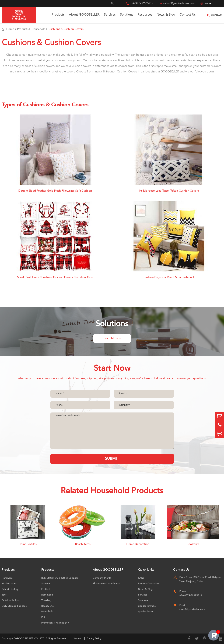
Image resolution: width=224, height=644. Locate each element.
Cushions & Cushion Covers (66, 29)
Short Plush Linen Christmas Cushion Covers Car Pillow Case (55, 277)
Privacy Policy (94, 639)
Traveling (46, 600)
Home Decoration (138, 544)
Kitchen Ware (9, 584)
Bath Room (47, 595)
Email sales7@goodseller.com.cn (194, 607)
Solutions (127, 15)
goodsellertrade (147, 606)
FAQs (141, 578)
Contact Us (188, 15)
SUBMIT (112, 459)
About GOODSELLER (84, 15)
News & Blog (166, 15)
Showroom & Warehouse (106, 584)
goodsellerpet (146, 612)
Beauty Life (48, 606)
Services (110, 15)
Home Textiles (28, 544)
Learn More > (112, 338)
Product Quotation (148, 584)
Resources (145, 15)
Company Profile (102, 578)
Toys (4, 595)
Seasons (46, 584)
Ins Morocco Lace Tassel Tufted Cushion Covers (169, 191)
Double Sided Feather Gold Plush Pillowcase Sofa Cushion (55, 191)
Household (38, 29)
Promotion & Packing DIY (55, 623)
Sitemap (78, 639)
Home (10, 29)
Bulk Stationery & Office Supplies (60, 578)
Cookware (193, 544)
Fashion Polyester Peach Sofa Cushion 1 (169, 277)
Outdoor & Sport (11, 600)
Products (58, 15)
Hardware (7, 578)
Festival (45, 589)
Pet (43, 617)
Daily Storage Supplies (14, 606)
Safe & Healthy (10, 589)
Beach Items (83, 544)
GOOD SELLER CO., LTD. (31, 639)
